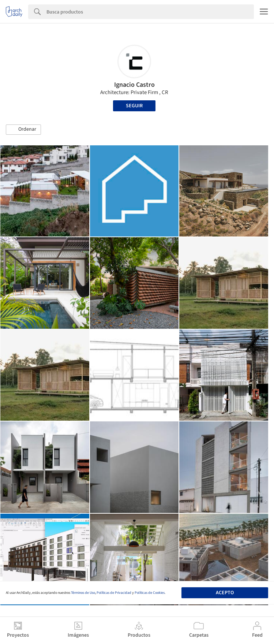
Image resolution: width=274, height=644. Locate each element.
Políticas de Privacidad (114, 593)
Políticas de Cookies (150, 593)
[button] (23, 130)
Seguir (134, 106)
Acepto (225, 593)
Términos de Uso (83, 593)
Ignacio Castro (134, 85)
